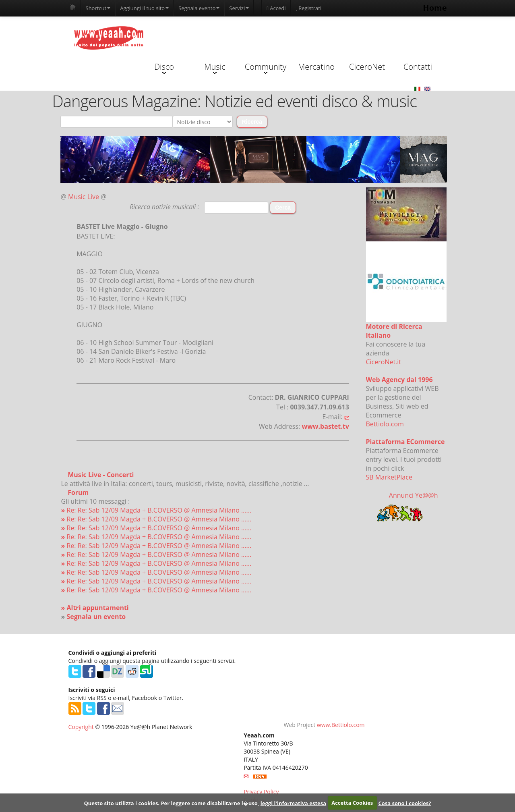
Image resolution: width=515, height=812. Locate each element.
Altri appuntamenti (98, 608)
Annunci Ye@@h (414, 495)
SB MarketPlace (389, 477)
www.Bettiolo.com (341, 725)
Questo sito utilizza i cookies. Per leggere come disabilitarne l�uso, (171, 803)
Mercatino (316, 67)
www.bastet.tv (325, 426)
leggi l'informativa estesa (293, 803)
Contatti (418, 67)
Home (435, 8)
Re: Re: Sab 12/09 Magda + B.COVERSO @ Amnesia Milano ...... (156, 510)
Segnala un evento (96, 617)
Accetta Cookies (352, 803)
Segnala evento (199, 8)
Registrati (309, 8)
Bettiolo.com (385, 424)
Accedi (276, 8)
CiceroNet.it (384, 362)
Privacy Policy (261, 792)
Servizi (239, 8)
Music (215, 68)
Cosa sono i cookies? (404, 803)
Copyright (81, 727)
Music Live (84, 197)
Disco (164, 68)
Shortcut (98, 8)
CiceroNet (367, 67)
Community (266, 68)
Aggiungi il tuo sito (144, 8)
